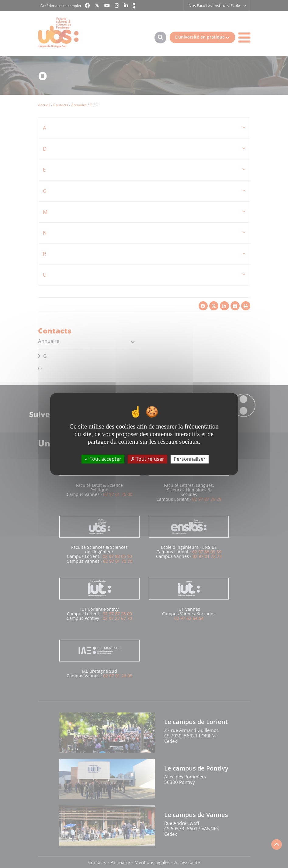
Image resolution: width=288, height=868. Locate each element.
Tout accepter (103, 459)
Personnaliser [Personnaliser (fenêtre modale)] (190, 459)
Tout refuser (147, 459)
